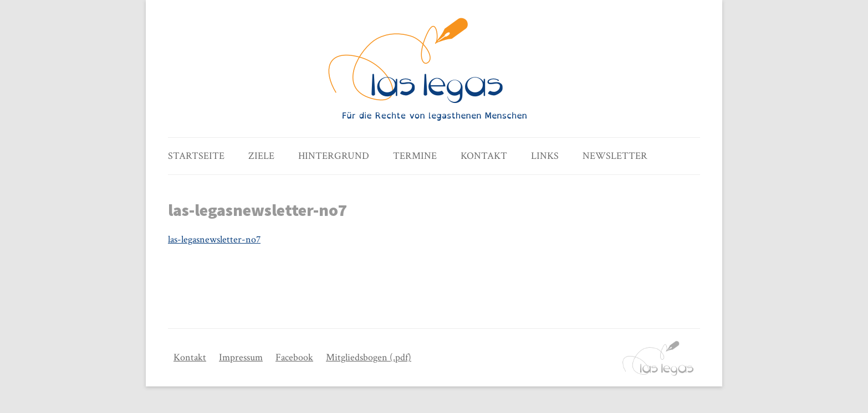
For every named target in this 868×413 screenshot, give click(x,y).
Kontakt (484, 156)
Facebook (294, 357)
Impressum (241, 357)
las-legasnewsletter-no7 (214, 239)
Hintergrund (334, 156)
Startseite (196, 156)
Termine (415, 156)
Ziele (261, 156)
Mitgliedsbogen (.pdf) (369, 357)
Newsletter (615, 156)
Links (545, 156)
